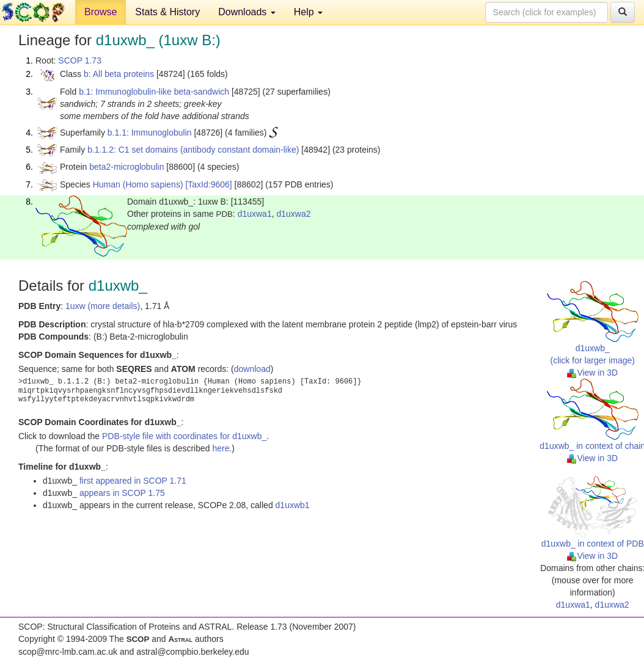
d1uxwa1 (255, 214)
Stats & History (167, 12)
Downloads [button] (247, 12)
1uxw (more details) (103, 306)
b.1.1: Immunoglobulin (150, 133)
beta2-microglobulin (126, 167)
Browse (101, 12)
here (221, 448)
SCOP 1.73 (80, 60)
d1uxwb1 (293, 505)
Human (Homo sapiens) (138, 184)
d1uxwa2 (293, 214)
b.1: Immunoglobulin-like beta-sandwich (154, 92)
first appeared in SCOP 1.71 (133, 481)
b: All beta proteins (119, 74)
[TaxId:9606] (208, 184)
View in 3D (592, 373)
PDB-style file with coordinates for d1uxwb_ (184, 436)
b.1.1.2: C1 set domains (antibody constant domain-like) (193, 150)
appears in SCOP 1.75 (122, 493)
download (252, 369)
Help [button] (308, 12)
